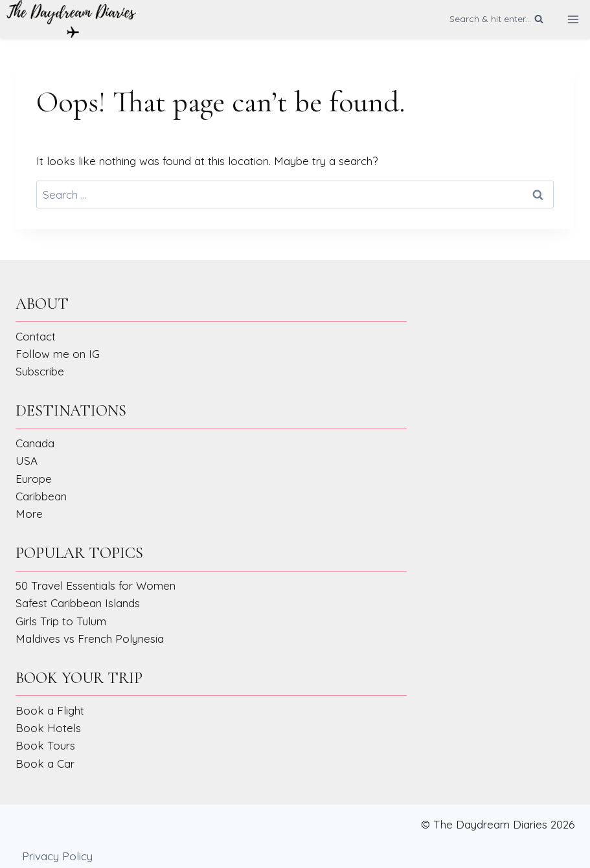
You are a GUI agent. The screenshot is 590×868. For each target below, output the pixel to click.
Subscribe (40, 371)
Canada (35, 443)
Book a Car (45, 763)
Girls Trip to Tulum (61, 621)
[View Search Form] (496, 19)
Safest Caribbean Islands (78, 603)
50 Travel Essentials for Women (96, 585)
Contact (36, 336)
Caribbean (41, 496)
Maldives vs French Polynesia (90, 639)
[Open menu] (573, 19)
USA (27, 461)
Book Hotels (48, 728)
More (29, 514)
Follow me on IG (58, 354)
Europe (34, 479)
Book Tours (45, 745)
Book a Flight (50, 710)
